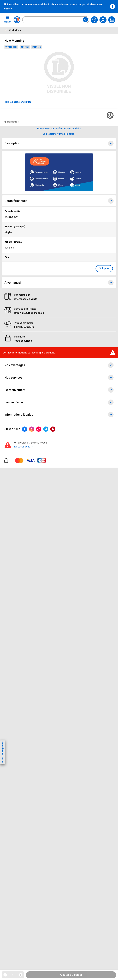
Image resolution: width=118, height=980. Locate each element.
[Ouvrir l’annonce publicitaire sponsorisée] (59, 172)
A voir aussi (59, 283)
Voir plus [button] (104, 268)
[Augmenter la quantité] (21, 975)
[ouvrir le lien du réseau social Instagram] (32, 429)
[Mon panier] (112, 20)
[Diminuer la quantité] (5, 975)
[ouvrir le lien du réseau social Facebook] (25, 429)
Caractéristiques (59, 201)
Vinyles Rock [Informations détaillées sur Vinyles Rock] (15, 30)
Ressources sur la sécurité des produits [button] (59, 129)
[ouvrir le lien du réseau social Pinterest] (53, 429)
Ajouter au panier (71, 975)
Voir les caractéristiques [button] (18, 102)
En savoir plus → (24, 447)
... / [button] (5, 30)
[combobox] (56, 20)
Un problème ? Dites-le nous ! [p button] (59, 134)
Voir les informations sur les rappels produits (29, 353)
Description (59, 143)
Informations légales (59, 415)
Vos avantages (59, 365)
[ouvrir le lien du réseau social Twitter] (46, 429)
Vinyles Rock (11, 47)
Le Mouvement (59, 390)
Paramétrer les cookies (3, 752)
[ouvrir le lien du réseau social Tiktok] (39, 429)
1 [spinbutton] (13, 975)
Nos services (59, 378)
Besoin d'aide (59, 402)
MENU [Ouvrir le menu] (7, 19)
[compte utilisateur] (103, 20)
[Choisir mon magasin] (94, 20)
